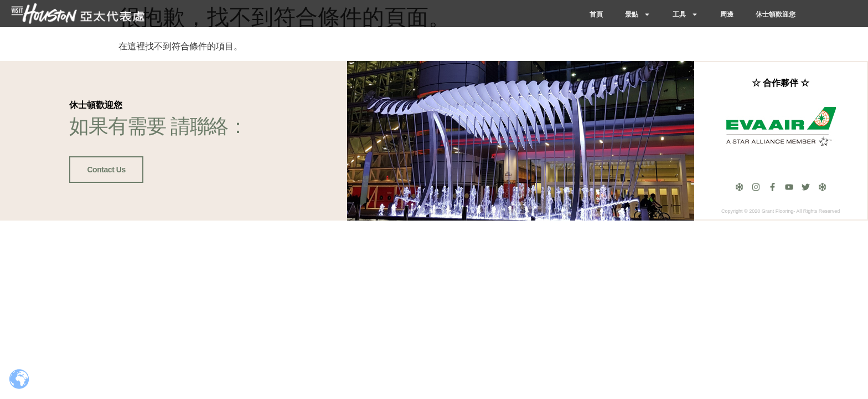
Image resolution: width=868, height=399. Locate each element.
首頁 (596, 14)
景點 (638, 14)
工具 (685, 14)
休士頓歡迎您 (776, 14)
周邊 (727, 14)
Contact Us (106, 170)
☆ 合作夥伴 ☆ (781, 83)
